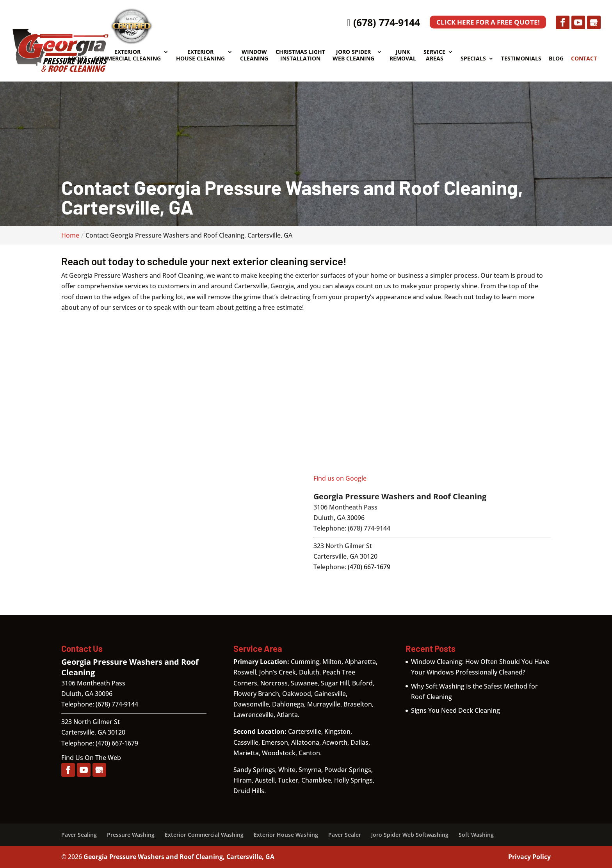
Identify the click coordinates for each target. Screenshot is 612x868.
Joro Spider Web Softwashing (410, 835)
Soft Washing (476, 835)
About (77, 59)
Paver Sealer (345, 835)
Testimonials (521, 59)
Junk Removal (403, 55)
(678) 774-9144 (377, 22)
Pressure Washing (131, 835)
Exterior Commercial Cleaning (127, 55)
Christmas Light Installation (300, 55)
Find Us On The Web (91, 758)
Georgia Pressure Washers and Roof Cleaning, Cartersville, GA (179, 857)
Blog (556, 59)
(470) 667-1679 (369, 567)
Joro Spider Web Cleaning (353, 55)
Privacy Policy (529, 857)
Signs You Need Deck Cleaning (455, 710)
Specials (473, 59)
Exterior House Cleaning (200, 55)
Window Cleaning (254, 55)
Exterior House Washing (286, 835)
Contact (584, 59)
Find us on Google (340, 478)
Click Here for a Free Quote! (485, 23)
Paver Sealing (79, 835)
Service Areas (434, 55)
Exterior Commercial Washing (204, 835)
